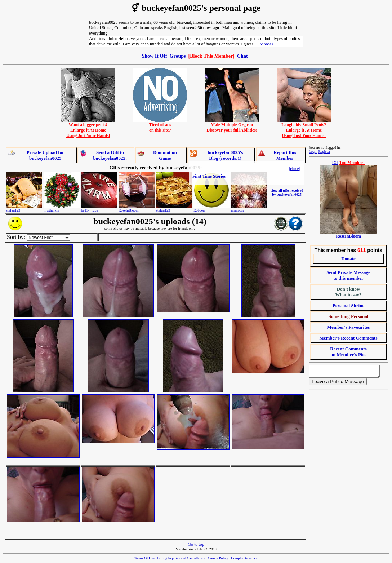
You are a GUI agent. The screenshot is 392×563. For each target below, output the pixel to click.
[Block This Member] (211, 56)
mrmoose (238, 210)
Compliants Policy (244, 558)
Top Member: (352, 163)
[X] (335, 163)
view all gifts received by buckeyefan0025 (287, 192)
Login (313, 152)
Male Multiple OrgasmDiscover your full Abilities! (232, 125)
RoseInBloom (129, 210)
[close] (295, 169)
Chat (242, 56)
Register (324, 152)
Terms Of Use (144, 558)
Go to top (196, 544)
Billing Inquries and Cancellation (181, 558)
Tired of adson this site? (160, 125)
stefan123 (13, 210)
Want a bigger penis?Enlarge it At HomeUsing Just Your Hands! (88, 128)
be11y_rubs (89, 210)
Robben (199, 210)
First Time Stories (209, 176)
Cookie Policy (218, 558)
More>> (267, 44)
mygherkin (51, 210)
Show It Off (154, 56)
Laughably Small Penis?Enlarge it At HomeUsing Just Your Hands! (304, 128)
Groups (178, 56)
